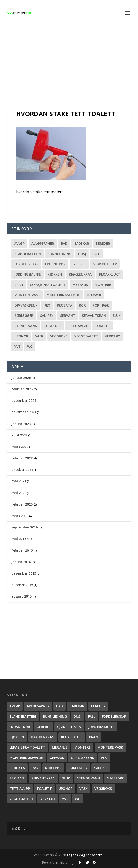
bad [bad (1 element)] (64, 243)
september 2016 (25, 527)
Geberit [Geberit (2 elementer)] (79, 264)
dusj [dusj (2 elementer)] (82, 254)
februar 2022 (22, 458)
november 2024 (24, 412)
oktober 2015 (22, 585)
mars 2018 (20, 516)
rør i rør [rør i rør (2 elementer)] (101, 305)
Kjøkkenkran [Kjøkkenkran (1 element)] (81, 274)
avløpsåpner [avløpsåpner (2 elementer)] (43, 243)
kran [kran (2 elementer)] (19, 285)
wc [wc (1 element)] (30, 346)
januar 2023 (21, 424)
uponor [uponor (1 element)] (21, 336)
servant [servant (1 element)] (68, 316)
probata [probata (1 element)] (65, 305)
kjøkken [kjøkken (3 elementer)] (55, 274)
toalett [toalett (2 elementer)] (103, 326)
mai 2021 (19, 481)
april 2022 (19, 435)
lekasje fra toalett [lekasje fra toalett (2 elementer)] (48, 285)
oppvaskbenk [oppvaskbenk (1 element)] (26, 305)
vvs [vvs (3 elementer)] (17, 346)
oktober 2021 (22, 470)
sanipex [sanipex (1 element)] (47, 316)
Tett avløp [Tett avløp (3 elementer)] (78, 326)
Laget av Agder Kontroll (86, 855)
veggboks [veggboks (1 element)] (59, 336)
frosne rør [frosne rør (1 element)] (55, 264)
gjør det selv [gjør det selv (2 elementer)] (105, 264)
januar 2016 (21, 562)
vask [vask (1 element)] (39, 336)
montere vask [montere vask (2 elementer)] (27, 295)
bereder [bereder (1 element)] (103, 243)
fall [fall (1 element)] (96, 254)
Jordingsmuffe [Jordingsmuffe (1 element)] (28, 274)
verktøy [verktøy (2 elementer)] (112, 336)
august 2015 (22, 596)
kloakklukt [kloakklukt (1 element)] (110, 274)
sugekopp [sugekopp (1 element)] (53, 326)
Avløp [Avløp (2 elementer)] (19, 243)
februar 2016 (22, 550)
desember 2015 (24, 573)
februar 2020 (22, 504)
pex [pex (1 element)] (47, 305)
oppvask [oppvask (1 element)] (94, 295)
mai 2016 (19, 539)
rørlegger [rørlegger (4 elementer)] (24, 316)
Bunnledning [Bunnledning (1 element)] (60, 254)
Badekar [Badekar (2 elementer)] (82, 243)
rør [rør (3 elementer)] (82, 305)
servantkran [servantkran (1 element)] (94, 316)
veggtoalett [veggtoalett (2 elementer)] (86, 336)
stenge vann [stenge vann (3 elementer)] (26, 326)
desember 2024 (24, 401)
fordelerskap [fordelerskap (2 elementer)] (26, 264)
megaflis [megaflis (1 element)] (80, 285)
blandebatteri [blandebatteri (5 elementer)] (28, 254)
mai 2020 (19, 493)
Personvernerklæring (58, 862)
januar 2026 (21, 378)
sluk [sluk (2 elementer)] (117, 316)
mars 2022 (20, 447)
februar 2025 (22, 389)
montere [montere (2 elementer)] (103, 285)
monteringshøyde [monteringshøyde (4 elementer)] (63, 295)
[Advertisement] (69, 68)
